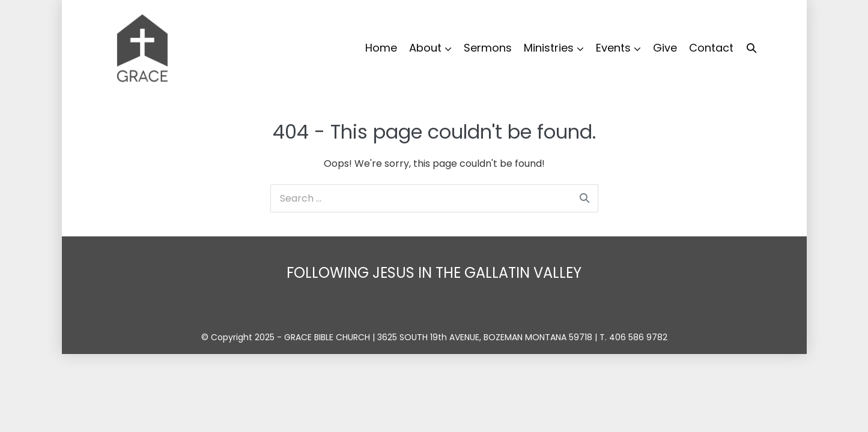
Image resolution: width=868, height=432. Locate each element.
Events (613, 48)
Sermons (488, 48)
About (425, 48)
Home (381, 48)
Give (665, 48)
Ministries (549, 48)
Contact (711, 48)
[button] (751, 48)
